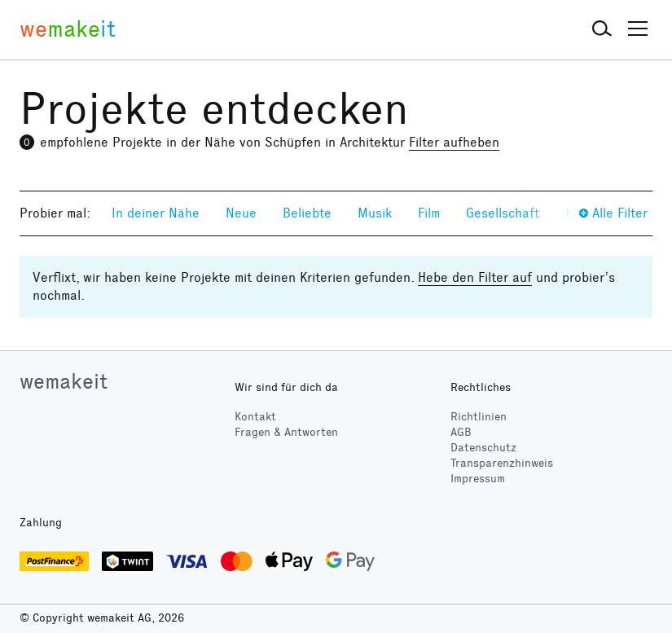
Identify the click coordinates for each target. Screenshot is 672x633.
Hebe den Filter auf (475, 277)
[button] (602, 29)
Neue (241, 213)
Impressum (478, 479)
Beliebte (307, 213)
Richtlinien (479, 417)
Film (429, 213)
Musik (375, 213)
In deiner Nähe (156, 213)
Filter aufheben (454, 142)
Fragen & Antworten (286, 432)
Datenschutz (483, 448)
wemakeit (64, 381)
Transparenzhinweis (502, 463)
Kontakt (255, 417)
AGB (461, 432)
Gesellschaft (503, 213)
